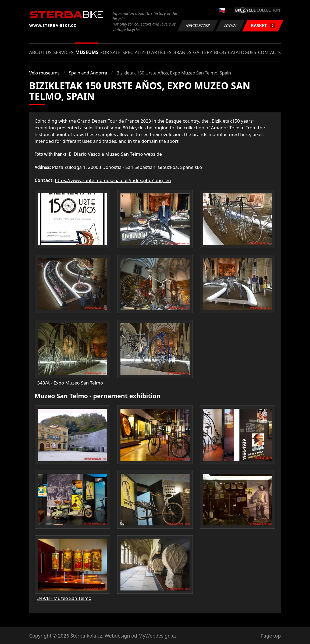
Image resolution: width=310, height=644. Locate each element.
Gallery (203, 52)
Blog (220, 52)
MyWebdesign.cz (158, 636)
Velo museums (44, 73)
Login (230, 25)
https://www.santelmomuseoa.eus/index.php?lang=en (113, 180)
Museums (87, 52)
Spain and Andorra (88, 73)
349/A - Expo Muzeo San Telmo (70, 383)
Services (64, 52)
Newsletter (198, 25)
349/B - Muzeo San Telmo (64, 598)
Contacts (270, 52)
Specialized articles (147, 52)
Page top (271, 636)
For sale (111, 52)
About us (40, 52)
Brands (182, 52)
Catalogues (242, 52)
